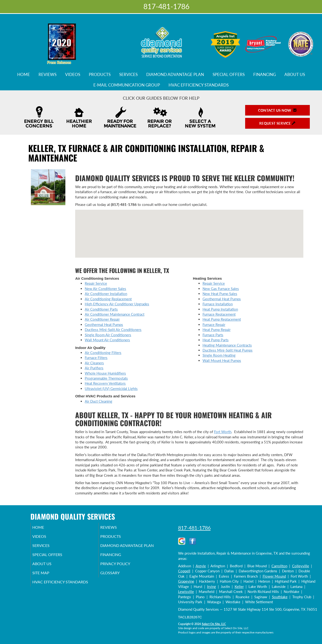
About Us (295, 75)
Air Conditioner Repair (102, 319)
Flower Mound (274, 576)
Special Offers (229, 75)
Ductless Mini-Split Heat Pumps (228, 350)
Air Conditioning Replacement (108, 299)
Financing (265, 75)
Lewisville (186, 592)
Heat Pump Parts (216, 340)
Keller (239, 586)
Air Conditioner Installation (106, 294)
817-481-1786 (194, 528)
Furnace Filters (96, 358)
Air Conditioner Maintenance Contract (115, 314)
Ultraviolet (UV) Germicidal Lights (111, 389)
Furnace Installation (218, 304)
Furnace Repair (214, 325)
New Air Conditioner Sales (105, 289)
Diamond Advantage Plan (175, 75)
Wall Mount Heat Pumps (222, 360)
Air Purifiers (94, 368)
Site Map (48, 583)
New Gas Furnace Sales (221, 289)
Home (24, 75)
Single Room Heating (219, 355)
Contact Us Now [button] (277, 110)
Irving (212, 586)
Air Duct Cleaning (99, 401)
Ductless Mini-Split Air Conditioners (113, 330)
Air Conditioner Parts (101, 309)
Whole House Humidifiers (105, 373)
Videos (73, 75)
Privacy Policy (122, 573)
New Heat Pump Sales (220, 294)
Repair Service (96, 283)
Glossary (116, 583)
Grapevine (186, 581)
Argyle (201, 566)
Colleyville (301, 566)
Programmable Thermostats (106, 378)
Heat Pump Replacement (222, 319)
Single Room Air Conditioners (108, 335)
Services (128, 75)
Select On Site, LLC (214, 624)
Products (100, 75)
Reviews (48, 75)
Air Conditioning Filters (103, 353)
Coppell (184, 571)
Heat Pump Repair (217, 330)
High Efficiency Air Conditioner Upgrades (117, 304)
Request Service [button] (277, 123)
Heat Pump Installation (220, 309)
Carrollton (279, 566)
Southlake (280, 597)
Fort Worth (223, 432)
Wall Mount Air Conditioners (107, 340)
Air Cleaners (94, 363)
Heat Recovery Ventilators (105, 383)
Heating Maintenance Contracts (227, 345)
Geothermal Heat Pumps (104, 325)
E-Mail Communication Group (127, 85)
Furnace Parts (213, 335)
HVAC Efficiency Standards (199, 85)
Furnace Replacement (219, 314)
